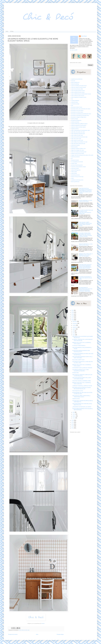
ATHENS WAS (76, 373)
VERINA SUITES (76, 399)
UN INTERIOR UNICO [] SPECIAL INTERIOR (82, 368)
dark (72, 106)
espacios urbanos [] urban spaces (78, 127)
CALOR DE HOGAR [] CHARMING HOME (82, 381)
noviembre (75, 323)
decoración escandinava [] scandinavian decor (81, 114)
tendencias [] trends (75, 175)
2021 (73, 310)
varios (72, 178)
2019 (73, 314)
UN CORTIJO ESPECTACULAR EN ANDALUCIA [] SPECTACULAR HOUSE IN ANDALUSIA (86, 212)
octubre (74, 325)
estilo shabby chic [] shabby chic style (79, 142)
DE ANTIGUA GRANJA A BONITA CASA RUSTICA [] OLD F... (81, 351)
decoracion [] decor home (77, 107)
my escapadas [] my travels (77, 162)
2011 (73, 428)
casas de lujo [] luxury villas (77, 89)
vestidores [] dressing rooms (77, 180)
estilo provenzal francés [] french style (79, 137)
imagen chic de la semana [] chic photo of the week (82, 155)
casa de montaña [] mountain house (79, 86)
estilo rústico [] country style (77, 140)
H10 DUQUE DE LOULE (78, 391)
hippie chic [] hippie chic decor (78, 150)
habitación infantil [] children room (78, 149)
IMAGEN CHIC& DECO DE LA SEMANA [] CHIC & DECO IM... (82, 383)
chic (72, 99)
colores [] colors (75, 102)
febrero (74, 416)
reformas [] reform (75, 168)
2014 (73, 422)
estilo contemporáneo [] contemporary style (80, 130)
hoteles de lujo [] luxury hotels (78, 154)
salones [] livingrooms (76, 170)
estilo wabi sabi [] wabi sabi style (78, 144)
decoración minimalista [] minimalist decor (80, 115)
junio (74, 333)
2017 (73, 318)
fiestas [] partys (74, 147)
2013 (73, 424)
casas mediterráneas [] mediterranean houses (81, 94)
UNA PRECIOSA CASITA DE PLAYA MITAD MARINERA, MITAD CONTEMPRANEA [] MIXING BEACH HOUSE (85, 266)
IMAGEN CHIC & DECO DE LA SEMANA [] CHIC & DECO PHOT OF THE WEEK (86, 255)
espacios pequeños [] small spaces (79, 125)
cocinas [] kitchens (75, 101)
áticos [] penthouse (75, 182)
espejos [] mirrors (75, 129)
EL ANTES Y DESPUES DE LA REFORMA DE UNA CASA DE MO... (82, 340)
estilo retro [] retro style (76, 139)
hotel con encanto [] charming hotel (79, 152)
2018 (73, 316)
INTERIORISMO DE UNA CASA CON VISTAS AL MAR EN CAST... (82, 393)
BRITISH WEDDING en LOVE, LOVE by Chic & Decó (86, 201)
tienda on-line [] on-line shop (77, 177)
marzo (74, 414)
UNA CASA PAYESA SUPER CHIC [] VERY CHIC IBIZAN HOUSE (82, 378)
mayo (74, 335)
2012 (73, 426)
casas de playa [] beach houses (78, 91)
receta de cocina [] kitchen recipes (79, 167)
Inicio (7, 31)
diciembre (75, 321)
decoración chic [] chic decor (77, 110)
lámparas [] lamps (75, 160)
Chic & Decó (84, 36)
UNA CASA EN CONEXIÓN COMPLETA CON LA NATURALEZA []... (82, 375)
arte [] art (73, 81)
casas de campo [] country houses (79, 87)
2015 (73, 420)
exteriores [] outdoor (76, 145)
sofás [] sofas (74, 172)
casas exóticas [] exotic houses (78, 92)
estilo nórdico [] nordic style (24, 630)
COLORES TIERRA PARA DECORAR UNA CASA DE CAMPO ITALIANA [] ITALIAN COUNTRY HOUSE (85, 235)
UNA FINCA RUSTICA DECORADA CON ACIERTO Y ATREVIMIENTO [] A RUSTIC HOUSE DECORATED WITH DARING (86, 191)
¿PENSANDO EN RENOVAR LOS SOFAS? (82, 407)
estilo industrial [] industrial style (78, 134)
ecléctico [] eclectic (75, 122)
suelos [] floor (74, 173)
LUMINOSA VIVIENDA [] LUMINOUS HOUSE (82, 386)
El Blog (12, 31)
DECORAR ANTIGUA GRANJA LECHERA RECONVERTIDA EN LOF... (81, 388)
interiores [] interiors (75, 157)
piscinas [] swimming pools (77, 165)
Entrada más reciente (13, 634)
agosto (74, 329)
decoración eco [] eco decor (77, 112)
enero (74, 418)
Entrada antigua (60, 634)
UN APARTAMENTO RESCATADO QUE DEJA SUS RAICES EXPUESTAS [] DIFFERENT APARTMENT (86, 289)
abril (74, 412)
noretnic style (74, 163)
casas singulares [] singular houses (79, 97)
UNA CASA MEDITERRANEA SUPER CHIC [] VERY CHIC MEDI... (82, 357)
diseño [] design (75, 119)
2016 (73, 320)
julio (74, 331)
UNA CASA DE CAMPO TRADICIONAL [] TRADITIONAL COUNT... (81, 396)
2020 (73, 312)
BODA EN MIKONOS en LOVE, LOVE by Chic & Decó (86, 245)
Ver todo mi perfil (74, 50)
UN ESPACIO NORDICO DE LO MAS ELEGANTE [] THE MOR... (81, 370)
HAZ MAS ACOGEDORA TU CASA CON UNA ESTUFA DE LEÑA (86, 278)
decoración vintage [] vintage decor (79, 117)
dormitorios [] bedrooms (76, 120)
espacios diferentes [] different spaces (79, 124)
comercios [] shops (75, 104)
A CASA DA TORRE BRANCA (79, 346)
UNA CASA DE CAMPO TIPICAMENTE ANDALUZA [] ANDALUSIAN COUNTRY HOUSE (85, 224)
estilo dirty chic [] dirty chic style (78, 132)
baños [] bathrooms (75, 82)
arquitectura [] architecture (77, 79)
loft (72, 158)
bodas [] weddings (75, 84)
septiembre (75, 327)
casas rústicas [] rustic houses (78, 96)
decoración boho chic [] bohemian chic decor (81, 109)
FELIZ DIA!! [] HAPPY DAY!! (78, 360)
